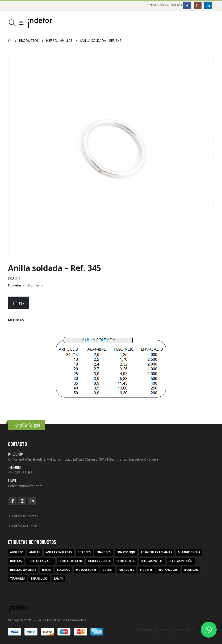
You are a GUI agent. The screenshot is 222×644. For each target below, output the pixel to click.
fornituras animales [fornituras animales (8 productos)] (157, 552)
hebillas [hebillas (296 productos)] (16, 561)
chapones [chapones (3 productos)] (104, 552)
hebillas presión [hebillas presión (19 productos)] (181, 561)
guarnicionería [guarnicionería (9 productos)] (189, 552)
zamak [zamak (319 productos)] (58, 579)
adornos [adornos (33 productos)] (17, 552)
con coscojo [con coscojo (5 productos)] (126, 552)
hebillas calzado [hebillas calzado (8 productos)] (40, 561)
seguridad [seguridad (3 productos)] (191, 570)
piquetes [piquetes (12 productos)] (146, 570)
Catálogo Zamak (25, 516)
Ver (22, 303)
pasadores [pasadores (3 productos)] (126, 570)
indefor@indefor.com (25, 486)
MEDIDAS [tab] (16, 320)
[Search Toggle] (12, 23)
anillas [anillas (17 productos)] (35, 552)
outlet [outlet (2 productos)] (108, 570)
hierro (38, 285)
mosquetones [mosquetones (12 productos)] (86, 570)
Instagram (22, 501)
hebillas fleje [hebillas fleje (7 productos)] (126, 561)
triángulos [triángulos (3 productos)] (39, 579)
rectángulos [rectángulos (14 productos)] (168, 570)
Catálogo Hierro (25, 526)
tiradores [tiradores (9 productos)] (17, 579)
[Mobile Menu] (21, 23)
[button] (209, 630)
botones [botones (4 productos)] (84, 552)
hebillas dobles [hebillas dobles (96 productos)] (99, 561)
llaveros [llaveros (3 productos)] (64, 570)
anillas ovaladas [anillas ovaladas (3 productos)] (59, 552)
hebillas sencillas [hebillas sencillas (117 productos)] (23, 570)
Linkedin (32, 501)
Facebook (12, 501)
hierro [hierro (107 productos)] (47, 570)
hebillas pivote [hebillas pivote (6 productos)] (152, 561)
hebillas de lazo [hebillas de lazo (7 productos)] (70, 561)
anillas (28, 285)
